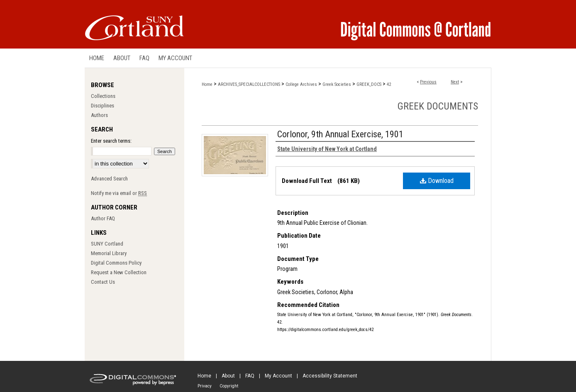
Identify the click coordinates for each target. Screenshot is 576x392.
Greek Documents (438, 106)
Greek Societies (337, 84)
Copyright (229, 386)
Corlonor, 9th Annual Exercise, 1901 (340, 134)
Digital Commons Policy (116, 263)
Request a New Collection (119, 272)
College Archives (301, 84)
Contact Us (103, 282)
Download (437, 181)
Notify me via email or (119, 193)
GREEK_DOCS (369, 84)
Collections (103, 96)
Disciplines (103, 106)
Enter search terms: (111, 141)
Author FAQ (103, 218)
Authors (99, 115)
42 (389, 84)
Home (207, 84)
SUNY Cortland (107, 244)
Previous (428, 82)
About (228, 376)
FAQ (250, 376)
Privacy (205, 386)
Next (455, 82)
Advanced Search (109, 179)
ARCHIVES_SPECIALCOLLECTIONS (249, 84)
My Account (278, 376)
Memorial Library (109, 253)
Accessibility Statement (330, 376)
